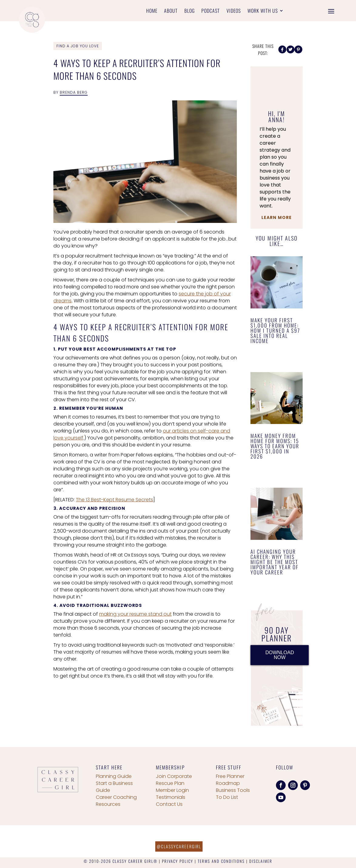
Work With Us (263, 11)
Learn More (277, 217)
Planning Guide (114, 776)
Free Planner (230, 776)
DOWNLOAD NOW (280, 655)
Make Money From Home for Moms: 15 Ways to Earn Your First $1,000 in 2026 (275, 446)
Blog (190, 11)
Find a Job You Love (78, 46)
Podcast (211, 11)
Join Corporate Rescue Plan (174, 780)
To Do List (227, 797)
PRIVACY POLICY (178, 861)
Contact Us (169, 804)
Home (152, 11)
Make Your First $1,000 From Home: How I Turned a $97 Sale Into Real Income (275, 330)
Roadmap (228, 783)
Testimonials (171, 797)
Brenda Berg (74, 92)
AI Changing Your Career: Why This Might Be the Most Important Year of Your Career (275, 562)
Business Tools (233, 790)
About (171, 11)
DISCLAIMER (261, 861)
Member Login (172, 790)
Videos (234, 11)
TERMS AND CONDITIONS (221, 861)
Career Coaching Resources (116, 801)
